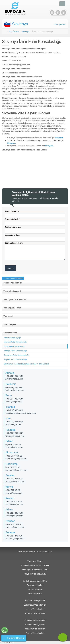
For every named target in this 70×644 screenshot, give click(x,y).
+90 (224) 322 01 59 (15, 399)
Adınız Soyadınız (12, 211)
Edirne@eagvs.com (14, 447)
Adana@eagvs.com (14, 516)
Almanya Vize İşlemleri (35, 629)
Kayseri (10, 498)
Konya (9, 487)
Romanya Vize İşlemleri (35, 613)
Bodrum (10, 532)
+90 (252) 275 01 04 (15, 536)
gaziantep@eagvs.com (16, 470)
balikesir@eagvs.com (15, 390)
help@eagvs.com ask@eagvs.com (21, 413)
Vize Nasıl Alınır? (35, 561)
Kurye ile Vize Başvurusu (35, 574)
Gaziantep (12, 464)
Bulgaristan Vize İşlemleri (35, 605)
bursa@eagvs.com (14, 402)
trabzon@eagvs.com (15, 527)
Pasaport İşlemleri (35, 585)
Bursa (9, 395)
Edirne (9, 441)
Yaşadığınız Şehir (12, 235)
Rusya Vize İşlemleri (35, 633)
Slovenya (20, 24)
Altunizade (12, 452)
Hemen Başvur (16, 638)
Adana (9, 510)
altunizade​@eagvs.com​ (16, 459)
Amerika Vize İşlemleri (35, 625)
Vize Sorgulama (35, 593)
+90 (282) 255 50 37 (15, 433)
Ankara (10, 373)
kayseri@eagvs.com (14, 504)
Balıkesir (11, 384)
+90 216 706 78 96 (14, 456)
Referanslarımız (35, 589)
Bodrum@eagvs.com (15, 539)
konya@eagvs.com (14, 493)
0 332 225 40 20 (13, 490)
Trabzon (10, 521)
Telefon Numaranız (13, 227)
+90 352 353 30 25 (14, 502)
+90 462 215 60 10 (14, 524)
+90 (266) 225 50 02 (15, 387)
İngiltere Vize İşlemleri (35, 601)
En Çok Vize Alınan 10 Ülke (35, 581)
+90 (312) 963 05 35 (15, 376)
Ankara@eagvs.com (14, 379)
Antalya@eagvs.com (15, 481)
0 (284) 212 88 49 (13, 444)
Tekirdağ (11, 430)
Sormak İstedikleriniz (14, 243)
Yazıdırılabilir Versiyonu (14, 278)
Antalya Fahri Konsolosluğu (15, 351)
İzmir (8, 418)
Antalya (10, 475)
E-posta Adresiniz (13, 219)
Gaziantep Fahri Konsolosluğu (17, 355)
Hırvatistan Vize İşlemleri (35, 620)
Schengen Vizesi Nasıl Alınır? (35, 570)
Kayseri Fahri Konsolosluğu (15, 359)
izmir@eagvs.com (13, 424)
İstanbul (10, 407)
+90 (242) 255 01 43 (15, 479)
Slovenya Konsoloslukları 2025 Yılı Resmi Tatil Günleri (26, 364)
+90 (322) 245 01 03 (15, 513)
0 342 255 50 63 (13, 467)
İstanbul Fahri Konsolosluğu (16, 342)
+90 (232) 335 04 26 (15, 422)
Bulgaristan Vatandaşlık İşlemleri (35, 565)
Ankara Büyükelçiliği (12, 338)
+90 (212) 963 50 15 (15, 410)
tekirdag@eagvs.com (15, 436)
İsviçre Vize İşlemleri (35, 609)
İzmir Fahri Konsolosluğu (14, 346)
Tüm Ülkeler (14, 32)
